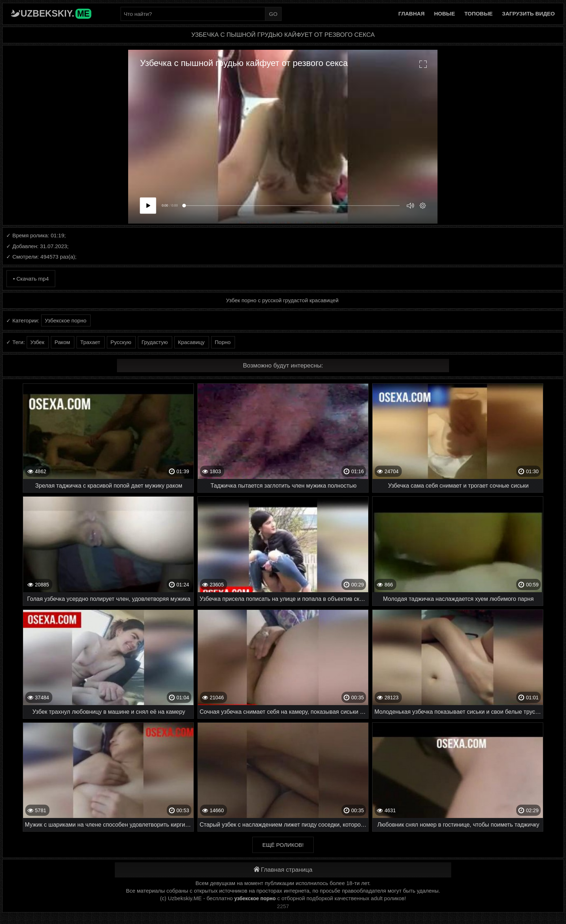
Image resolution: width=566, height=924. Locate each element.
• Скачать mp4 (31, 279)
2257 (283, 906)
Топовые (478, 14)
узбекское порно (255, 898)
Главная (412, 14)
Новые (444, 14)
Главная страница (283, 870)
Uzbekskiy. (56, 13)
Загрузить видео (528, 14)
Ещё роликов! (283, 845)
